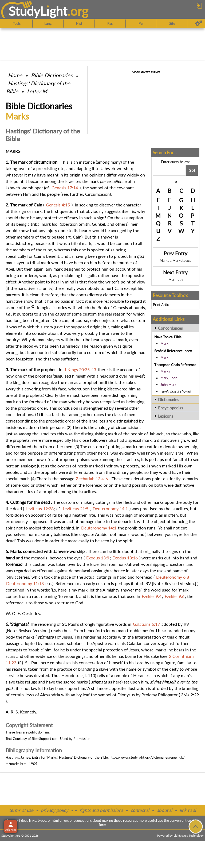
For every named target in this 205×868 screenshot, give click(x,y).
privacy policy (55, 810)
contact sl (140, 810)
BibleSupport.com (45, 739)
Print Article (162, 305)
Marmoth (176, 279)
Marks (165, 371)
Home (15, 75)
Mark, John (169, 378)
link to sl (188, 810)
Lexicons (166, 416)
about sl (164, 810)
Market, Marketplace (176, 260)
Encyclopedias (171, 408)
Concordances (170, 328)
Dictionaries (169, 400)
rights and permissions (101, 810)
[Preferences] (199, 24)
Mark (164, 343)
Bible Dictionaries (52, 75)
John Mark (168, 385)
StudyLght (38, 11)
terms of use (21, 810)
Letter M (37, 91)
